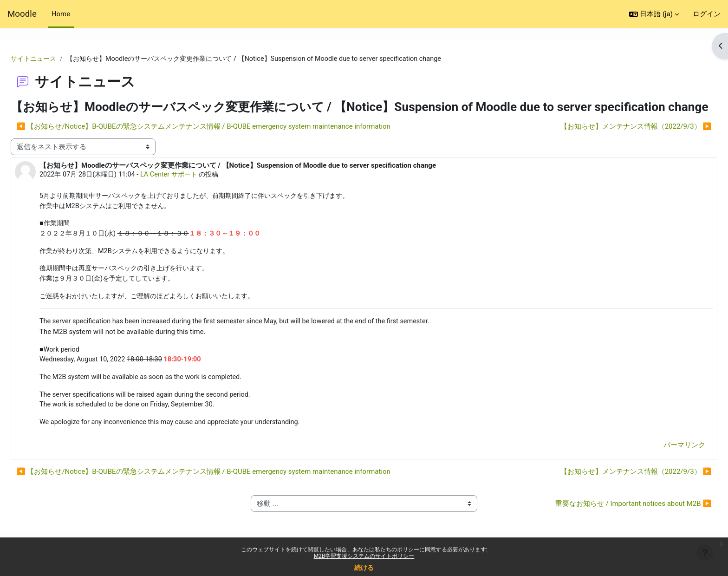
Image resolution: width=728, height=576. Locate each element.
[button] (654, 14)
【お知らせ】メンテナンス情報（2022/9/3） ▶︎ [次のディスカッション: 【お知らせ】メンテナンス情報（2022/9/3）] (614, 142)
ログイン (707, 14)
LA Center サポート (198, 190)
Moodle (22, 14)
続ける (364, 568)
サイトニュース (57, 59)
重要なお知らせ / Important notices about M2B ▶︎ (611, 525)
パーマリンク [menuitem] (662, 466)
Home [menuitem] (61, 14)
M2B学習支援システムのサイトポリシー (364, 556)
